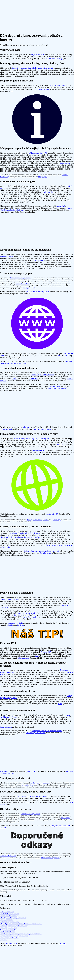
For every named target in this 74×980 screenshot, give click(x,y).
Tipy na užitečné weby (8, 930)
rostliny (61, 704)
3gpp (28, 288)
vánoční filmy (39, 260)
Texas (37, 656)
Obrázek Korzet (55, 386)
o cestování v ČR (52, 514)
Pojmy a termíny (6, 727)
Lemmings (57, 520)
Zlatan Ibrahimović (7, 912)
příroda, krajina (64, 163)
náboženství (65, 818)
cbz (24, 288)
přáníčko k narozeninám (19, 363)
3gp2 (33, 288)
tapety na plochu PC (40, 450)
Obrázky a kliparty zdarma (30, 814)
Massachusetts (24, 658)
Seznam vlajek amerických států (42, 375)
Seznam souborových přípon (20, 278)
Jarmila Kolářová (67, 545)
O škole (60, 445)
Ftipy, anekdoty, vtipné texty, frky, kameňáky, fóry (32, 439)
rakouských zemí (43, 89)
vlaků (67, 356)
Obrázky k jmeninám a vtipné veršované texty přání (42, 551)
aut (59, 356)
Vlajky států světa (37, 55)
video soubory (46, 429)
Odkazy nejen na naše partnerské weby (14, 926)
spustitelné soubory (23, 284)
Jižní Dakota (34, 379)
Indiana (15, 379)
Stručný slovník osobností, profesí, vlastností (24, 533)
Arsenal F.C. (61, 206)
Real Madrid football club (9, 938)
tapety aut (21, 625)
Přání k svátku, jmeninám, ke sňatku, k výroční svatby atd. (21, 934)
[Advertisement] (37, 16)
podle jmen (54, 826)
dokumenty (36, 429)
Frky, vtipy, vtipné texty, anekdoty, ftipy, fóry (34, 796)
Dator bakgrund (46, 553)
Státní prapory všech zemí (40, 783)
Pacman (46, 520)
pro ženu (3, 828)
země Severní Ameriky (54, 59)
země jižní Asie (27, 785)
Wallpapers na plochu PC (38, 153)
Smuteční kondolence (8, 932)
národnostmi (17, 615)
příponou (26, 427)
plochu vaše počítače (15, 623)
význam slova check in (30, 617)
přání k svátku (32, 771)
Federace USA (46, 652)
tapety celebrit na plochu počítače (37, 292)
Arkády (29, 520)
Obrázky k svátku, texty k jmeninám (13, 918)
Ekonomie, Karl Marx (8, 856)
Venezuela (4, 940)
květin (10, 625)
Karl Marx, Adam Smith (9, 928)
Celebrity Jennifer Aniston (9, 914)
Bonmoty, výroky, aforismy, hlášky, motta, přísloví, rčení (32, 68)
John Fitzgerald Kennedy (57, 388)
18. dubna (63, 944)
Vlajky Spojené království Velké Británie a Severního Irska (21, 924)
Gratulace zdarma (6, 920)
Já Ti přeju (4, 771)
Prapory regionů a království (59, 85)
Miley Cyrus (43, 177)
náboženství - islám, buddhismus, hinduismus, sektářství (20, 537)
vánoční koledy (47, 192)
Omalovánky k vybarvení (50, 858)
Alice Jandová (6, 547)
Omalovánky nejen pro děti (36, 733)
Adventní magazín (7, 256)
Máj (1, 684)
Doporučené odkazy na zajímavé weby (14, 936)
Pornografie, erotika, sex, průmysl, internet (47, 731)
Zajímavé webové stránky (9, 916)
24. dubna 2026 (11, 944)
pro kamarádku (64, 826)
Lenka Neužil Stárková (52, 545)
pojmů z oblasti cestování (27, 613)
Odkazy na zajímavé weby (9, 922)
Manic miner (37, 520)
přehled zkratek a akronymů (10, 599)
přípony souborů (6, 429)
